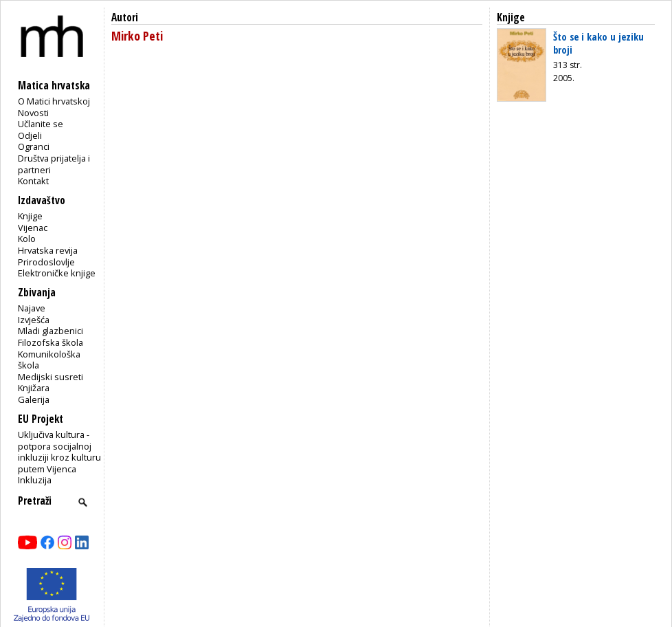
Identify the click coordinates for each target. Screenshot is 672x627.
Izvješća (34, 320)
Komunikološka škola (49, 360)
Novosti (33, 113)
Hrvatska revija (48, 250)
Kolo (27, 239)
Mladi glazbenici (51, 331)
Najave (32, 308)
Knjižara (34, 388)
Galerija (34, 399)
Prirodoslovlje (46, 262)
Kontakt (33, 181)
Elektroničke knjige (57, 273)
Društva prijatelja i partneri (54, 164)
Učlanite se (41, 124)
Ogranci (34, 146)
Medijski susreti (51, 377)
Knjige (30, 216)
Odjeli (30, 135)
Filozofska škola (51, 342)
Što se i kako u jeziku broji (598, 43)
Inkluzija (35, 480)
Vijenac (33, 228)
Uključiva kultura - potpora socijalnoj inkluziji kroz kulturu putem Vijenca (59, 452)
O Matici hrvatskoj (54, 101)
